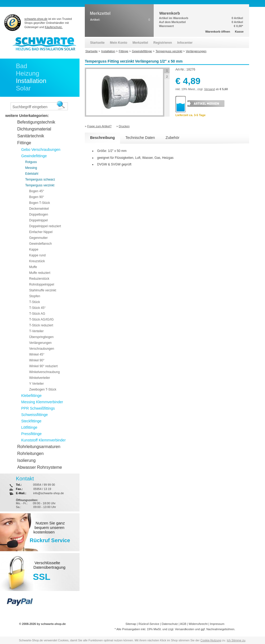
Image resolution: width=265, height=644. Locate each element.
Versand (209, 89)
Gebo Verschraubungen (41, 150)
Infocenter (185, 43)
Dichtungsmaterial (34, 129)
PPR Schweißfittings (38, 408)
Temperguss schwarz (40, 179)
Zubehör (173, 138)
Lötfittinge (29, 427)
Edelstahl (32, 174)
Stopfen (35, 296)
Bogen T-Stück (40, 203)
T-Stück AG (37, 314)
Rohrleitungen (30, 454)
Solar (23, 88)
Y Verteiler (36, 384)
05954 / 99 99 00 (44, 485)
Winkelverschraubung (44, 372)
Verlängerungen (40, 343)
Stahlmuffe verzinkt (43, 290)
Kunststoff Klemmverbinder (43, 440)
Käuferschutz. (54, 27)
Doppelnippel (38, 220)
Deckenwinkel (39, 209)
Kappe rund (37, 255)
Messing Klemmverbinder (42, 402)
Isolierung (26, 460)
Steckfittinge (31, 421)
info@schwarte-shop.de (48, 493)
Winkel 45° (37, 354)
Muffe (33, 267)
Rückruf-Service (149, 624)
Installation (31, 81)
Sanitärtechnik (31, 136)
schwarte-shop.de (36, 19)
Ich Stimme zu (236, 640)
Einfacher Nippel (41, 232)
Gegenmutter (38, 238)
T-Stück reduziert (41, 325)
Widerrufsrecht (198, 624)
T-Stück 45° (37, 308)
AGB (183, 624)
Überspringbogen (41, 337)
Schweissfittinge (34, 415)
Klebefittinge (31, 396)
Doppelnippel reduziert (45, 226)
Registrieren (163, 43)
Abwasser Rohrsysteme (40, 467)
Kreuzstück (37, 261)
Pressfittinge (31, 434)
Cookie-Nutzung (211, 640)
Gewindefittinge (34, 156)
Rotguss (31, 162)
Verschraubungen (42, 349)
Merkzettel (140, 43)
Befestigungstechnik (36, 122)
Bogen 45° (37, 191)
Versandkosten (185, 629)
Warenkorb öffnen (218, 32)
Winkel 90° (37, 360)
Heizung (28, 73)
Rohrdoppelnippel (42, 284)
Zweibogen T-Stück (43, 389)
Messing (31, 168)
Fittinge (24, 143)
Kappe (34, 249)
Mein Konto (119, 43)
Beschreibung (102, 138)
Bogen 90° (37, 197)
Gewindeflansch (40, 244)
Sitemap (131, 624)
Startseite (97, 43)
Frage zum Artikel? (99, 126)
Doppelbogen (39, 214)
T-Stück (35, 302)
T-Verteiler (36, 331)
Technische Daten (140, 138)
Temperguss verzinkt (40, 185)
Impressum (217, 624)
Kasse (239, 32)
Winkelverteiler (40, 378)
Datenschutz (170, 624)
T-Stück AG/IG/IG (41, 319)
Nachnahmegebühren (220, 629)
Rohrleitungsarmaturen (39, 447)
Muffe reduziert (40, 273)
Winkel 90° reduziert (43, 366)
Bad (22, 66)
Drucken (124, 126)
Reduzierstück (39, 279)
